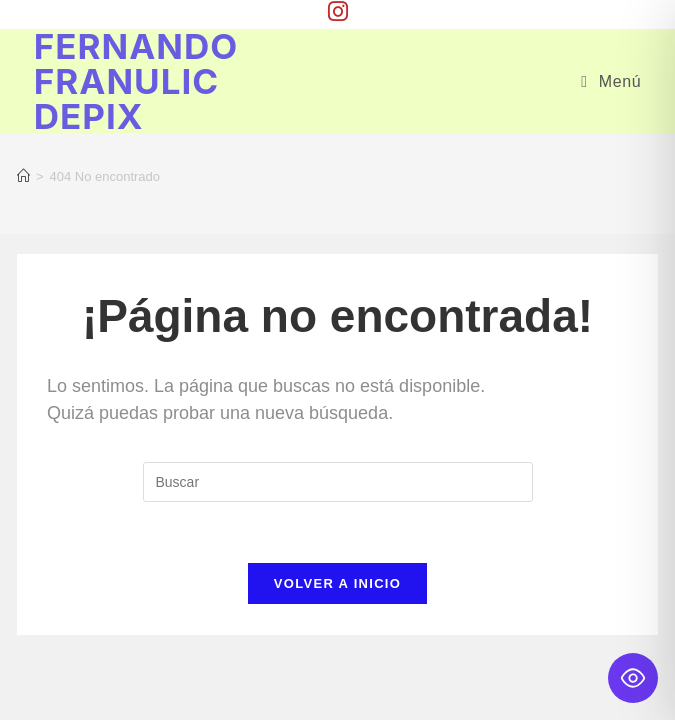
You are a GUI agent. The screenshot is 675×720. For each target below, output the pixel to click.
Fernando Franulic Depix (136, 81)
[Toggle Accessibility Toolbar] (633, 678)
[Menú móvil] (611, 81)
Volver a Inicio (337, 583)
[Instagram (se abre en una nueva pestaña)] (338, 11)
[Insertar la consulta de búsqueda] (338, 482)
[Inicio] (23, 176)
